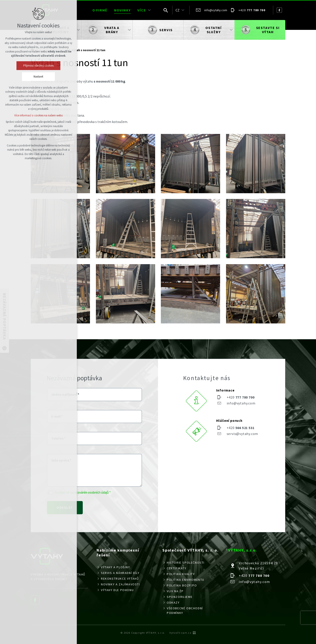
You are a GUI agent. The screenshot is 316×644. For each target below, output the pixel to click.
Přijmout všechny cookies (39, 66)
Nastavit (38, 77)
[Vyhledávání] (166, 10)
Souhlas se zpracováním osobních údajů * (83, 492)
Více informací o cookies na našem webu (39, 115)
